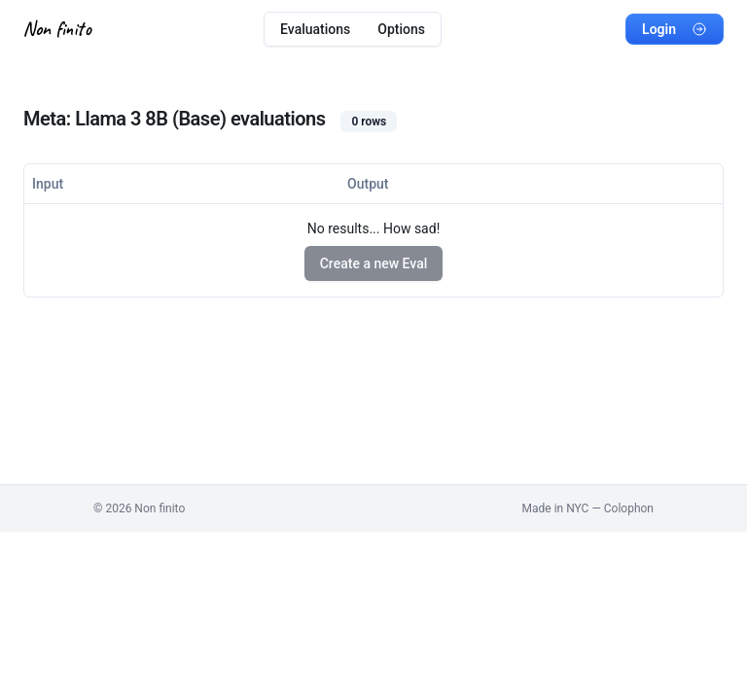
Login (675, 29)
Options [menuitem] (401, 29)
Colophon (629, 508)
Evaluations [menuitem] (315, 29)
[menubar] (353, 29)
